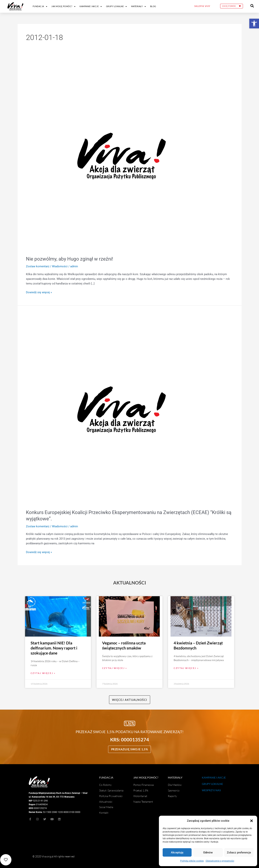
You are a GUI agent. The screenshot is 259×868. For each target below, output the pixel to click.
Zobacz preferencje (239, 852)
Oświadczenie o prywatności (220, 861)
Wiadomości (60, 266)
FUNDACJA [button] (40, 6)
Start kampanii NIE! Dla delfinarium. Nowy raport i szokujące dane (54, 648)
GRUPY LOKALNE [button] (117, 6)
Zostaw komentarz (38, 266)
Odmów (208, 852)
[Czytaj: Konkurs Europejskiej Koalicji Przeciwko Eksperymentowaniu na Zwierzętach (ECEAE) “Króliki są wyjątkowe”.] (122, 409)
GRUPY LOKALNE (212, 784)
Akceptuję (177, 852)
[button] (254, 24)
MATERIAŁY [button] (139, 6)
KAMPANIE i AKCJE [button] (91, 6)
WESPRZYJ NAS (211, 790)
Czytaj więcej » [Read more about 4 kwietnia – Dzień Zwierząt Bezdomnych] (186, 668)
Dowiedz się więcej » (39, 292)
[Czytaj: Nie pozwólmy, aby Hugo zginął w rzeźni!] (122, 156)
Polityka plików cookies (192, 861)
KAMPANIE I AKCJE (214, 778)
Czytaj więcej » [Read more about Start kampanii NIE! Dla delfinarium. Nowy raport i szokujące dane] (43, 673)
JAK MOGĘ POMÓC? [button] (63, 6)
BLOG (153, 6)
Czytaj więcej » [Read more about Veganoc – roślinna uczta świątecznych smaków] (115, 668)
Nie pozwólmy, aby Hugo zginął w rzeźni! (70, 259)
